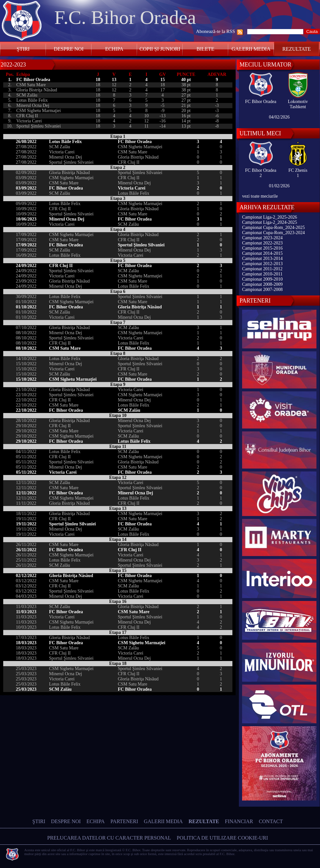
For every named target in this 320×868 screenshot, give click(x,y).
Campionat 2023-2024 (262, 238)
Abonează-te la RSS (215, 31)
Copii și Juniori (160, 49)
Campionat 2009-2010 (262, 279)
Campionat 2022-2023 (262, 243)
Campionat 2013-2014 (262, 258)
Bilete (205, 49)
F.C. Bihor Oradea (125, 17)
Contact (271, 821)
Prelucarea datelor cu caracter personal (109, 838)
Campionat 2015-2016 (262, 248)
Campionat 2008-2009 (262, 284)
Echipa (114, 49)
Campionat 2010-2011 (262, 274)
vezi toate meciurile (260, 196)
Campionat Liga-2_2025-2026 (270, 217)
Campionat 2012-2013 (262, 264)
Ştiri (23, 49)
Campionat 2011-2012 (262, 269)
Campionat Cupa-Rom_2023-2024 (273, 233)
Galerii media (251, 49)
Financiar (239, 821)
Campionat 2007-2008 (262, 289)
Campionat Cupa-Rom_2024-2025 (273, 227)
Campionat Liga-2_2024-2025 (270, 222)
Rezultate (297, 49)
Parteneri (124, 821)
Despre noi (69, 49)
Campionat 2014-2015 (262, 253)
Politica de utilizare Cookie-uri (222, 838)
